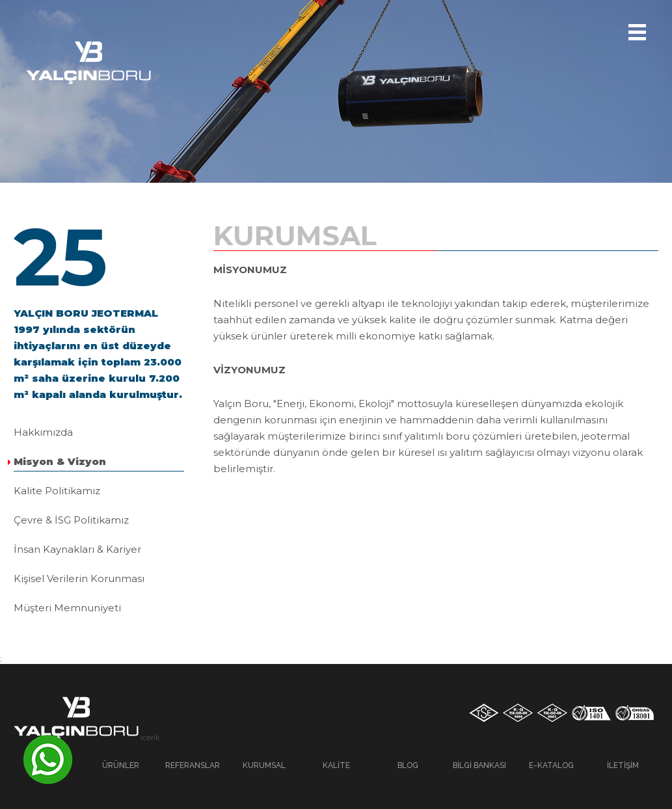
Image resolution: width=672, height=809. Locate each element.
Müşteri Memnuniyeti (67, 608)
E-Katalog (551, 765)
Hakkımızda (43, 432)
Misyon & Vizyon (60, 461)
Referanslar (193, 765)
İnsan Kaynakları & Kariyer (77, 549)
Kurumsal (264, 765)
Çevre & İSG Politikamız (71, 520)
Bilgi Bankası (479, 765)
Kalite (336, 765)
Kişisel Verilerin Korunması (79, 578)
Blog (408, 765)
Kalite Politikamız (57, 491)
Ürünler (121, 765)
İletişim (623, 765)
